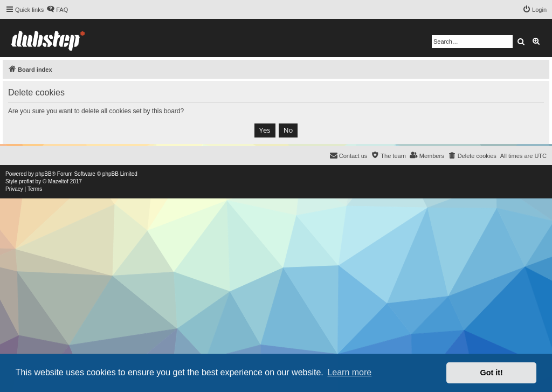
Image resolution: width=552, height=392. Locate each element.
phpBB (44, 174)
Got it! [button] (492, 373)
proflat (26, 181)
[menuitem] (57, 10)
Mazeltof (58, 181)
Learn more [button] (349, 372)
